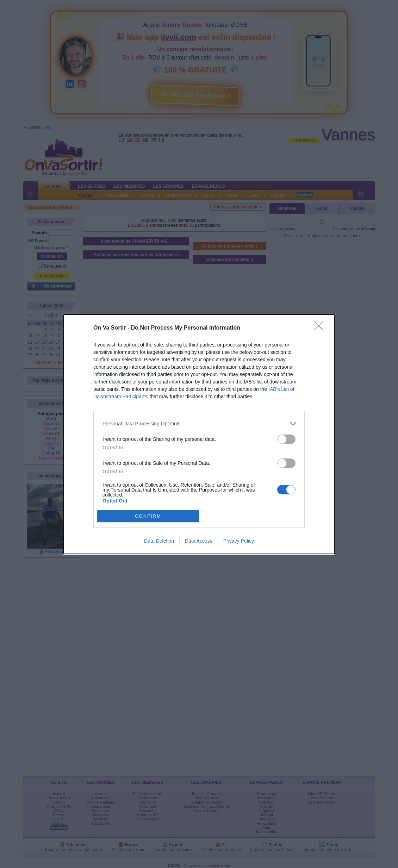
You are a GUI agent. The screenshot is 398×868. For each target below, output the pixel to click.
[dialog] (199, 434)
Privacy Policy (239, 541)
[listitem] (199, 424)
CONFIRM (148, 516)
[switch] (286, 439)
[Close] (321, 328)
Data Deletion (159, 541)
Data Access (199, 541)
